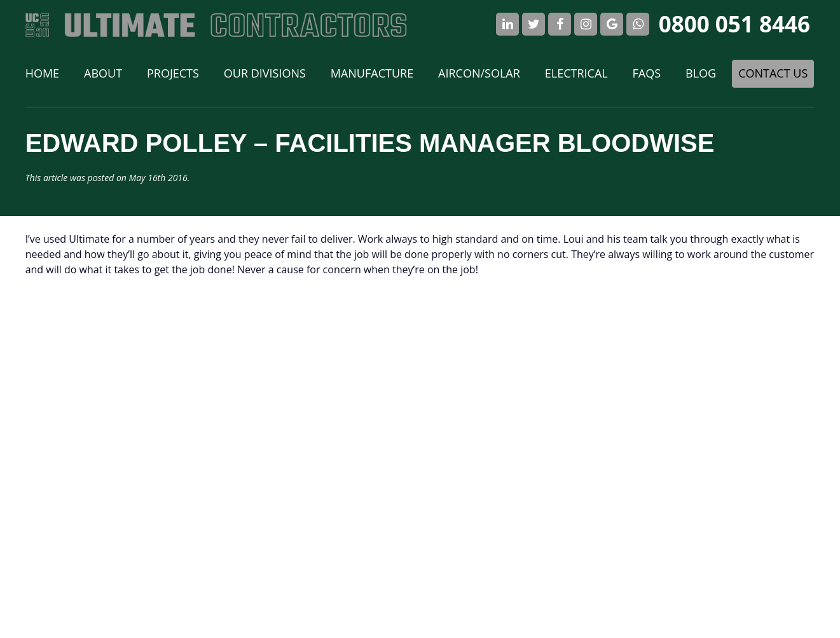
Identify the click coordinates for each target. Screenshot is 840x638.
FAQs (647, 73)
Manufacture (372, 73)
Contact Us (773, 73)
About (103, 73)
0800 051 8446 (734, 24)
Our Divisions (265, 73)
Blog (701, 73)
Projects (173, 73)
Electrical (576, 73)
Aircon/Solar (479, 73)
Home (42, 73)
